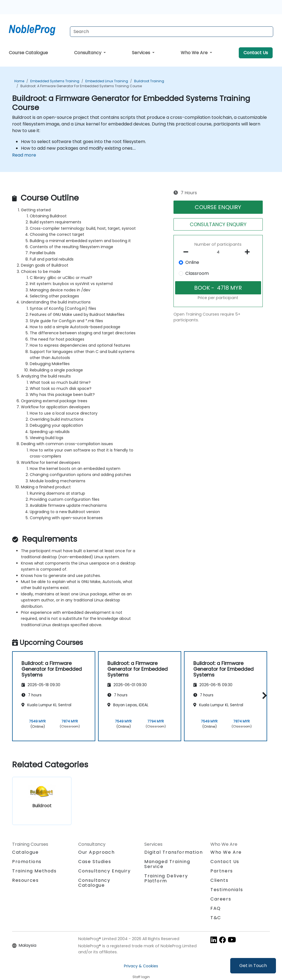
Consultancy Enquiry (104, 871)
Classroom (197, 273)
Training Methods (34, 871)
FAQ (216, 908)
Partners (222, 871)
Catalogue (25, 852)
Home (19, 81)
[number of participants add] (249, 252)
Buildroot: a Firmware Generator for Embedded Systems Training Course (81, 86)
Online (192, 262)
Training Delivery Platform (166, 878)
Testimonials (227, 890)
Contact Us (256, 53)
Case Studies (95, 862)
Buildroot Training (149, 81)
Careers (221, 899)
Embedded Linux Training (107, 81)
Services (142, 53)
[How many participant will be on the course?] (218, 252)
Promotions (27, 862)
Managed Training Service (167, 864)
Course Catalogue (28, 53)
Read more (24, 155)
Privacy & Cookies (141, 966)
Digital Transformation (173, 852)
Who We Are (195, 53)
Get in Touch (253, 966)
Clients (219, 880)
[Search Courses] (172, 32)
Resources (25, 880)
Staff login (141, 977)
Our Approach (96, 852)
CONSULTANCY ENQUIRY (218, 224)
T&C (216, 918)
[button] (263, 695)
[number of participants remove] (187, 252)
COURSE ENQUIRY (218, 207)
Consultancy (88, 53)
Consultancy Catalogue (94, 883)
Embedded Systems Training (55, 81)
